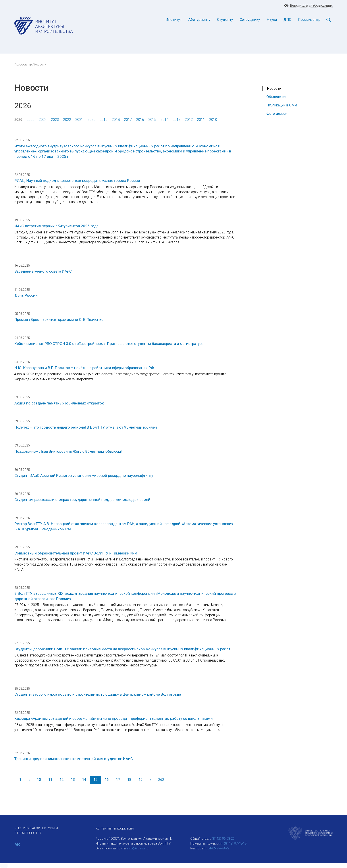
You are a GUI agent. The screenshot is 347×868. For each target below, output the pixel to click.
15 (95, 780)
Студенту (225, 20)
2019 (104, 120)
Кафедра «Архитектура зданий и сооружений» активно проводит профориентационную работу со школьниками (114, 718)
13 (73, 780)
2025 (31, 120)
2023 (55, 120)
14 (84, 780)
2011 (201, 120)
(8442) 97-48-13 (235, 843)
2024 (43, 120)
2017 (128, 120)
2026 (18, 120)
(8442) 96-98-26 (223, 839)
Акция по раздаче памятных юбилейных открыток (59, 403)
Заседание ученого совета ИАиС (43, 271)
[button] (4, 866)
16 (107, 780)
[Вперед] (150, 780)
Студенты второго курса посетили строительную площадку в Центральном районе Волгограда (98, 694)
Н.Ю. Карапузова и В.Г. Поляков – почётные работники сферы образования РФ (84, 368)
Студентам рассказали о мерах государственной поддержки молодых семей (82, 500)
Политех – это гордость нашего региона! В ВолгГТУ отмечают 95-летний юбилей (86, 427)
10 (39, 780)
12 (62, 780)
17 (118, 780)
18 (129, 780)
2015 (152, 120)
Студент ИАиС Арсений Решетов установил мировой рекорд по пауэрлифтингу (84, 475)
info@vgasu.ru (138, 848)
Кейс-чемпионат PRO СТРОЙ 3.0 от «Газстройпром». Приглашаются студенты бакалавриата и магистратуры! (110, 344)
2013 (177, 120)
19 (141, 780)
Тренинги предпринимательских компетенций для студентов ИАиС (74, 759)
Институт (174, 20)
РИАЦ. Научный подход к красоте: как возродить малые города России (77, 181)
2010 (213, 120)
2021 (79, 120)
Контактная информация (115, 828)
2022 (67, 120)
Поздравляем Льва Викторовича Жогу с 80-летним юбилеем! (68, 451)
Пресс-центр (309, 20)
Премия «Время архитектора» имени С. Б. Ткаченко (59, 319)
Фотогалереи (277, 114)
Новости (274, 89)
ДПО (287, 20)
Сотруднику (250, 20)
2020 (91, 120)
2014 (164, 120)
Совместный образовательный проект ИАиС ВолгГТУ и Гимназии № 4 (76, 553)
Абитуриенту (199, 20)
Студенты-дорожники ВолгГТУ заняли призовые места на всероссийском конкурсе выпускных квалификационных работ (122, 649)
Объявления (276, 97)
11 (50, 780)
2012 (189, 120)
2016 (140, 120)
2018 (116, 120)
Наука (272, 20)
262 (161, 780)
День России (26, 295)
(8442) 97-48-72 (218, 848)
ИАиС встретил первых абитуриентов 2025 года (56, 226)
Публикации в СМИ (282, 105)
